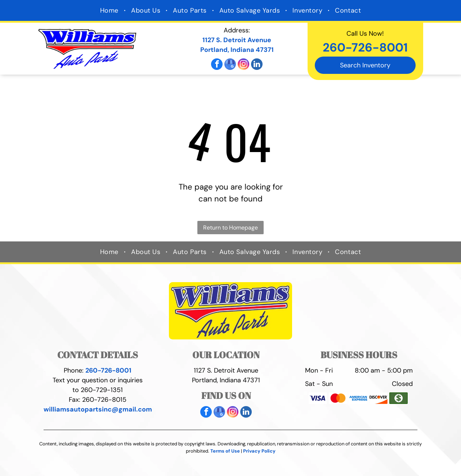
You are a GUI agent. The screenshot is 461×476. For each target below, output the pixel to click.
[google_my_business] (230, 65)
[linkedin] (257, 65)
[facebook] (217, 65)
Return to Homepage (230, 228)
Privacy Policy (259, 451)
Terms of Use (225, 451)
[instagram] (243, 65)
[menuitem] (110, 10)
